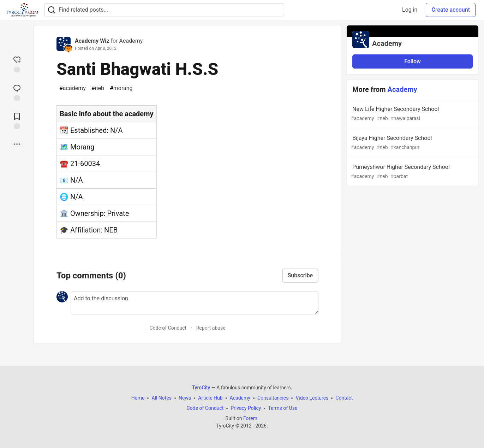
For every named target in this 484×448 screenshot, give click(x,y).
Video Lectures (312, 398)
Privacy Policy (246, 408)
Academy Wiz (92, 41)
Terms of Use (283, 408)
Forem (250, 418)
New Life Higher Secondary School (412, 114)
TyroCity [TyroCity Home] (201, 388)
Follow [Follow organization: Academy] (413, 61)
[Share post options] (17, 144)
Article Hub (210, 398)
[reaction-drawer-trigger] (17, 64)
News (185, 398)
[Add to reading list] (17, 120)
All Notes (162, 398)
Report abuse (211, 328)
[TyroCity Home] (22, 10)
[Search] (52, 10)
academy (73, 88)
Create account (451, 10)
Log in (410, 10)
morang (121, 88)
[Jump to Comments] (17, 92)
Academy (131, 41)
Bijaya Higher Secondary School (412, 143)
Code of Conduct (168, 328)
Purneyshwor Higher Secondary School (412, 172)
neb (98, 88)
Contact (344, 398)
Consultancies (273, 398)
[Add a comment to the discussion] (195, 303)
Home (138, 398)
